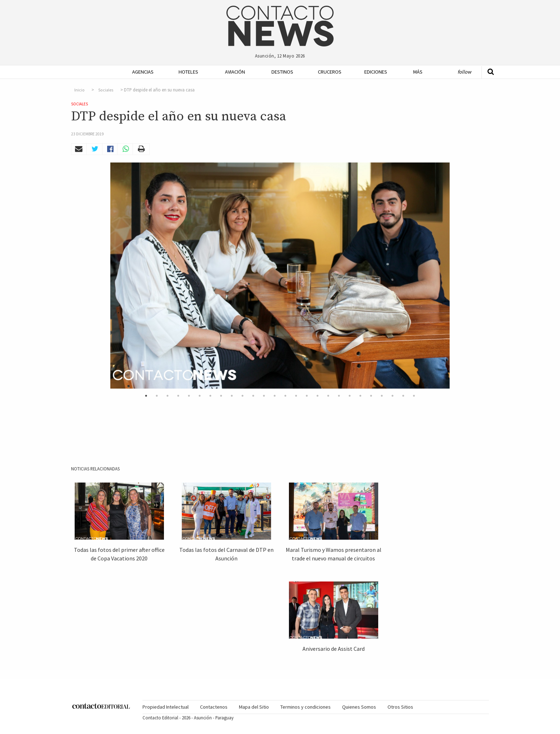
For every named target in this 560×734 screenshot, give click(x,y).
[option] (280, 276)
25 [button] (403, 396)
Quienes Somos (359, 707)
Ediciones (376, 72)
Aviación (235, 72)
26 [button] (414, 396)
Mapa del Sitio (254, 707)
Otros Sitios (400, 707)
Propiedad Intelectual (166, 707)
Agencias (143, 72)
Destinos (282, 72)
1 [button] (146, 396)
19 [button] (339, 396)
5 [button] (189, 396)
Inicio (79, 90)
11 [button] (253, 396)
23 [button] (382, 396)
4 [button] (178, 396)
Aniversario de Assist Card (334, 649)
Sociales (106, 90)
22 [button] (371, 396)
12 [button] (264, 396)
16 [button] (307, 396)
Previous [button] (101, 276)
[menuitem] (141, 72)
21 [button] (360, 396)
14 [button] (285, 396)
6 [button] (200, 396)
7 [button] (210, 396)
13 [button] (275, 396)
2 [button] (157, 396)
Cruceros (329, 72)
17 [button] (317, 396)
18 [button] (328, 396)
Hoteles (188, 72)
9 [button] (232, 396)
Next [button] (459, 276)
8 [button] (221, 396)
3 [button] (167, 396)
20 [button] (350, 396)
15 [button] (296, 396)
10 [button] (242, 396)
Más (418, 72)
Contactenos (214, 707)
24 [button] (392, 396)
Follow (464, 72)
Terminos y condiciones (306, 707)
